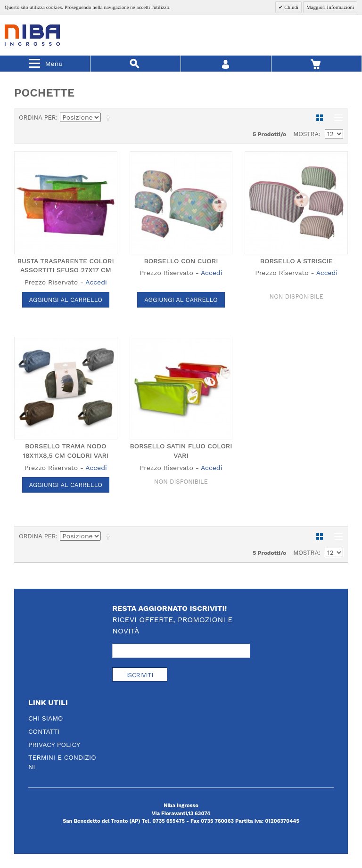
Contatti (44, 731)
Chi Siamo (46, 718)
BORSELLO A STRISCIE (296, 261)
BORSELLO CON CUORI (181, 261)
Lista (336, 118)
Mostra (306, 134)
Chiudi (291, 7)
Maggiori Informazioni (330, 7)
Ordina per (37, 118)
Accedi (96, 282)
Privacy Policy (54, 745)
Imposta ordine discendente (110, 118)
